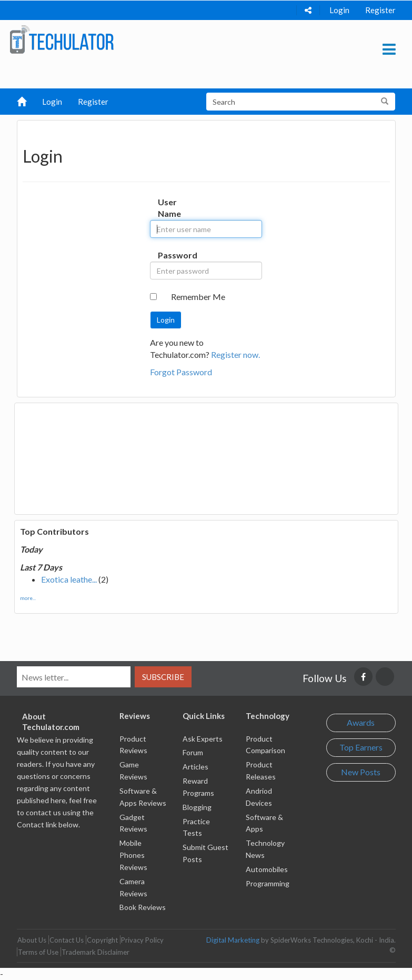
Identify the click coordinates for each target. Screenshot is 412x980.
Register (380, 10)
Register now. (235, 354)
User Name (168, 208)
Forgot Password (181, 372)
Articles (195, 767)
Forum (193, 752)
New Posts (361, 772)
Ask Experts (203, 739)
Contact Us (67, 940)
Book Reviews (143, 907)
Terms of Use (38, 952)
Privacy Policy (142, 940)
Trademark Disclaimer (96, 952)
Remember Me (198, 297)
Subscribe (163, 677)
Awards (361, 722)
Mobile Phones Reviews (133, 855)
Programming (268, 883)
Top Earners (361, 747)
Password (168, 255)
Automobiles (267, 869)
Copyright (102, 940)
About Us (32, 940)
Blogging (197, 807)
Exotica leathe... (69, 579)
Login (339, 10)
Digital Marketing (233, 940)
